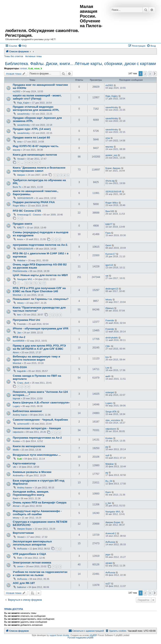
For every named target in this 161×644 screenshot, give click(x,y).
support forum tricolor (59, 635)
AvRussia (22, 549)
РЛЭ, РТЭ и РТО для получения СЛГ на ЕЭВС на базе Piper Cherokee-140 (39, 290)
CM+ (108, 346)
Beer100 (110, 211)
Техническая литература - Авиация (37, 428)
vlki (14, 467)
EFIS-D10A (20, 367)
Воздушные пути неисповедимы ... (37, 455)
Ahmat (16, 506)
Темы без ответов (14, 56)
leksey (20, 303)
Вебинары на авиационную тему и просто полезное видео (36, 358)
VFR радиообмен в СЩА (29, 554)
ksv (107, 357)
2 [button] (145, 74)
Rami (16, 498)
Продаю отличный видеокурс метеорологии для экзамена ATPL (36, 108)
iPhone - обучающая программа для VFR (41, 328)
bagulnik (21, 371)
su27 (108, 584)
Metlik (16, 450)
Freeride (21, 324)
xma (19, 142)
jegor (108, 554)
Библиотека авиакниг (27, 411)
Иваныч (110, 308)
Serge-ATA (111, 412)
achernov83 (23, 424)
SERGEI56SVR (25, 198)
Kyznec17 (110, 254)
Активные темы (33, 56)
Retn (20, 558)
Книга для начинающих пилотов (35, 155)
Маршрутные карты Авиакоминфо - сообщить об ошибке (37, 513)
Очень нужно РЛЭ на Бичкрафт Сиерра (40, 503)
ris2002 (17, 91)
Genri (108, 245)
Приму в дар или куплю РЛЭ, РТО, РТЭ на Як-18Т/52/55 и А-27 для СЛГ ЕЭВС (39, 347)
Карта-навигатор (24, 463)
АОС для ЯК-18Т (24, 583)
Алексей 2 (111, 533)
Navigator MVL (25, 279)
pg (107, 447)
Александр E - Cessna (29, 215)
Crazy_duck (23, 383)
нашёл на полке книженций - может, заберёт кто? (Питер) (37, 97)
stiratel (109, 563)
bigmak (16, 398)
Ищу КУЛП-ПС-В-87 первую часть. (36, 146)
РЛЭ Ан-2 (19, 337)
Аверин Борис (25, 529)
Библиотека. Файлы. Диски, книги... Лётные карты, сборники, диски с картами (80, 64)
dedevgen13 (112, 289)
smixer (23, 68)
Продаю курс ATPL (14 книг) (32, 129)
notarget (110, 392)
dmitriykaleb (112, 338)
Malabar (21, 260)
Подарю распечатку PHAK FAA (34, 202)
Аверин (21, 175)
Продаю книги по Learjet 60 (31, 138)
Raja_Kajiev (23, 103)
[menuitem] (22, 46)
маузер (17, 150)
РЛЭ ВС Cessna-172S (27, 211)
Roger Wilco (19, 206)
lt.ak (31, 68)
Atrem (16, 352)
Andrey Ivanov (20, 415)
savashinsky (23, 114)
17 (44, 283)
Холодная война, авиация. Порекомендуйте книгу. (31, 493)
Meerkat (17, 295)
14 (31, 283)
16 (40, 283)
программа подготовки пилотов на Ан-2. (40, 245)
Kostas (16, 441)
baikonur (22, 587)
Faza (108, 233)
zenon (20, 566)
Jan (19, 333)
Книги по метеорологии (29, 446)
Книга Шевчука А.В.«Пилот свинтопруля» (41, 403)
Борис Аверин (113, 168)
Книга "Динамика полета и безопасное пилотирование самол (39, 169)
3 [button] (150, 74)
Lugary (16, 406)
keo (19, 315)
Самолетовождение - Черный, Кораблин (40, 420)
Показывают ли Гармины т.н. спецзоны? (41, 299)
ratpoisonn (18, 432)
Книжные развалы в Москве (32, 472)
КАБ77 (21, 228)
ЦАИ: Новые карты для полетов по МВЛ (40, 275)
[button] (155, 74)
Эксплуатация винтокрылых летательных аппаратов (32, 543)
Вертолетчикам (23, 533)
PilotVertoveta (20, 271)
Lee (107, 368)
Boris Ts (17, 187)
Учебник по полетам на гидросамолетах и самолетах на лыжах (40, 574)
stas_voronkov (113, 420)
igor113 (109, 265)
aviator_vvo (111, 155)
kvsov (20, 239)
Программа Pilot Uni (26, 320)
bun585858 (19, 341)
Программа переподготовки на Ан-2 (37, 438)
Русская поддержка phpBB (80, 638)
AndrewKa (18, 475)
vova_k (38, 68)
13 (26, 283)
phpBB (93, 635)
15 (35, 283)
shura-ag (110, 181)
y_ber (108, 503)
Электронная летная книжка (32, 563)
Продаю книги (22, 224)
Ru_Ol (109, 481)
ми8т (108, 376)
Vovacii (21, 159)
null (107, 455)
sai (107, 276)
